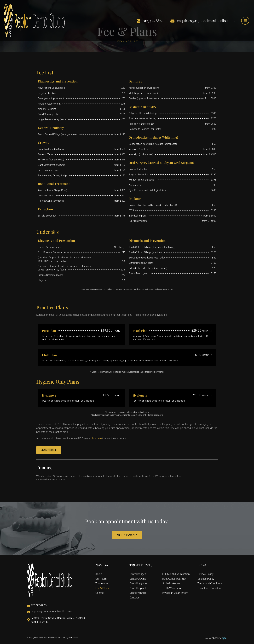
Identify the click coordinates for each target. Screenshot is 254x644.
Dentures (134, 598)
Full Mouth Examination (176, 574)
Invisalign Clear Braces (175, 593)
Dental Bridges (138, 574)
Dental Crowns (138, 579)
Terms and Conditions (210, 583)
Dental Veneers (138, 593)
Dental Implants (138, 588)
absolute (219, 638)
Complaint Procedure (209, 588)
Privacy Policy (205, 574)
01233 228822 (150, 21)
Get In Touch (127, 535)
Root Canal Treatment (175, 579)
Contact (100, 593)
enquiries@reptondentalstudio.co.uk (203, 21)
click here (96, 438)
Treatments (102, 583)
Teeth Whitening (172, 588)
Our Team (101, 579)
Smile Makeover (171, 583)
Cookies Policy (206, 579)
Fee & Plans (102, 588)
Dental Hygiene (138, 583)
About (99, 574)
